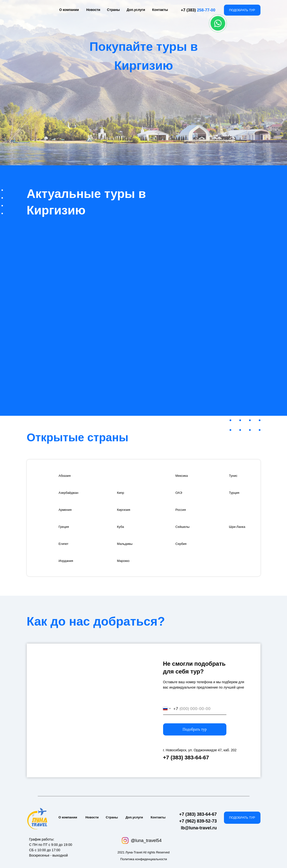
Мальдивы (127, 544)
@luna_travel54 (146, 841)
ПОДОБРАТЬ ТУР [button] (242, 10)
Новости (93, 10)
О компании (69, 10)
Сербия (182, 544)
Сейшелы (184, 527)
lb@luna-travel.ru (199, 828)
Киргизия (125, 509)
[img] (43, 475)
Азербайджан (71, 492)
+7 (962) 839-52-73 (198, 821)
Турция (235, 492)
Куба (121, 527)
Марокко (125, 561)
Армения (67, 509)
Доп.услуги (136, 10)
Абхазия (66, 475)
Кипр (121, 492)
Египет (65, 544)
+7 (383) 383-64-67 (186, 757)
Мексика (183, 475)
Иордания (68, 561)
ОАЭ (180, 492)
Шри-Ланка (239, 527)
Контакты (160, 10)
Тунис (234, 475)
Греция (65, 527)
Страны (113, 10)
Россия (182, 509)
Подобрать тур (195, 729)
